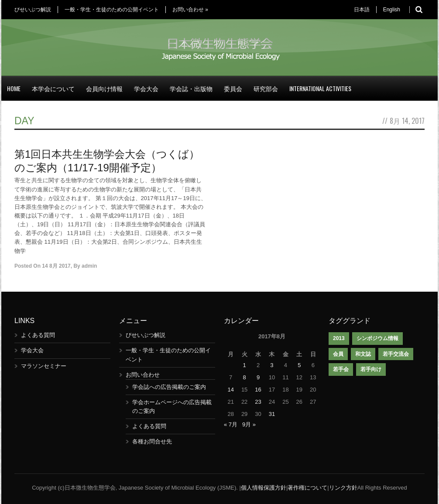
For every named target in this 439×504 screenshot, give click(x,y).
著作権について (307, 488)
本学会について (53, 88)
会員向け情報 (104, 88)
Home (14, 88)
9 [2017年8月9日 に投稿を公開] (258, 377)
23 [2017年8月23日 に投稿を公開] (258, 402)
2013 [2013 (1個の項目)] (339, 338)
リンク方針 (343, 488)
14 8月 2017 (56, 266)
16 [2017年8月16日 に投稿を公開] (258, 390)
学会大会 (146, 88)
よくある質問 (38, 335)
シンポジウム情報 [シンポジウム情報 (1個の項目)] (377, 338)
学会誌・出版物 (191, 88)
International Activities (320, 88)
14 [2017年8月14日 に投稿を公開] (230, 390)
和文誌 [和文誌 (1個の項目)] (363, 354)
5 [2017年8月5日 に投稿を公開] (299, 365)
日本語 (362, 10)
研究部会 (266, 88)
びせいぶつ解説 (33, 10)
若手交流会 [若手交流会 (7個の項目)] (396, 354)
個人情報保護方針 (264, 488)
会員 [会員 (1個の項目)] (338, 354)
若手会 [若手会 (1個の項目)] (341, 369)
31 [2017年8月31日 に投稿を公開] (272, 414)
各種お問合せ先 (152, 441)
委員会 (233, 88)
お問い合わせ (190, 10)
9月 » (249, 424)
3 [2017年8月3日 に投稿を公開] (272, 365)
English (392, 10)
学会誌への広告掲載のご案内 (169, 387)
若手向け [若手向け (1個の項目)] (371, 369)
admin (89, 266)
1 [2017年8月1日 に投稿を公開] (245, 365)
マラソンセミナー (44, 366)
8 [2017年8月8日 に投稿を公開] (245, 377)
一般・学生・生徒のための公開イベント (112, 10)
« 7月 (231, 424)
